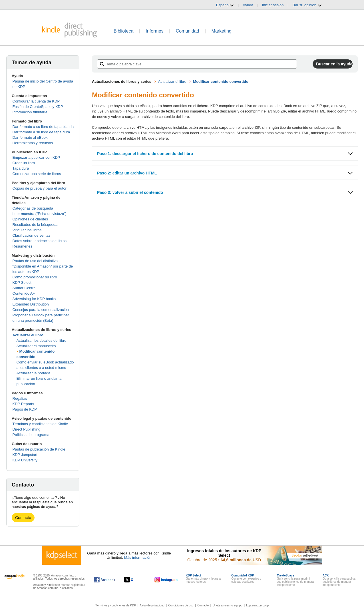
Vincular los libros (27, 230)
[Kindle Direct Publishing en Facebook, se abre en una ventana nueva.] (105, 580)
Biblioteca (123, 31)
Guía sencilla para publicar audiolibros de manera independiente (339, 580)
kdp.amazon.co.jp (258, 605)
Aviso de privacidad (152, 605)
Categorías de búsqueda (33, 208)
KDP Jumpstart (25, 455)
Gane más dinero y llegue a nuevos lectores (203, 579)
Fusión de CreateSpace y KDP (38, 107)
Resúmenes (22, 246)
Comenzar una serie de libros (37, 174)
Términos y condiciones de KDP (116, 605)
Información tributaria (30, 112)
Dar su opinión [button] (307, 5)
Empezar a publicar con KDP (36, 157)
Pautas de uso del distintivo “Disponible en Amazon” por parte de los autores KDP (43, 266)
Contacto (23, 518)
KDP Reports (23, 404)
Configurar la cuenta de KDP (36, 101)
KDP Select (22, 283)
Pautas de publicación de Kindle (39, 449)
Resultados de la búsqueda (35, 225)
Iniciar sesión (273, 5)
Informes (154, 31)
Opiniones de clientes (30, 219)
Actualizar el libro (28, 335)
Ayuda (248, 5)
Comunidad (188, 31)
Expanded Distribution (31, 304)
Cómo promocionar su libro (35, 277)
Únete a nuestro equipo (228, 605)
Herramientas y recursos (33, 143)
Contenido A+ (24, 293)
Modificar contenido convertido (221, 82)
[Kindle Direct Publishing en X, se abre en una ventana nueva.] (135, 580)
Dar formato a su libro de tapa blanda (43, 127)
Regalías (20, 398)
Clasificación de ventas (32, 235)
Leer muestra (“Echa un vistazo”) (40, 214)
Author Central (25, 288)
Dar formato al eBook (30, 137)
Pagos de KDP (25, 409)
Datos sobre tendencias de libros (40, 241)
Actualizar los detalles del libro (42, 340)
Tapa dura (21, 168)
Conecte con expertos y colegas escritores (246, 579)
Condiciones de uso (181, 605)
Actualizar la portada (34, 373)
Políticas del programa (31, 435)
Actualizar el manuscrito (36, 346)
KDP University (25, 460)
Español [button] (225, 5)
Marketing (222, 31)
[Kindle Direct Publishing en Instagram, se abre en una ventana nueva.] (166, 580)
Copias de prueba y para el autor (40, 188)
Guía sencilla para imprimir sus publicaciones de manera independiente (295, 580)
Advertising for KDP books (34, 299)
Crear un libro (24, 163)
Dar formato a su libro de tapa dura (41, 132)
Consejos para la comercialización (41, 310)
